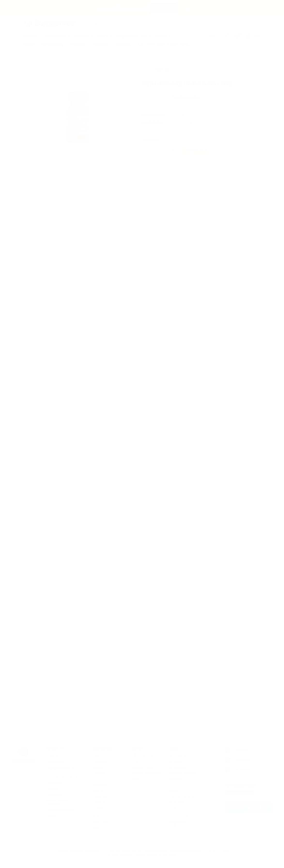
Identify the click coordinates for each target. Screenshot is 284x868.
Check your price (186, 99)
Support (211, 36)
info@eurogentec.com (186, 850)
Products (32, 36)
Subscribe (164, 8)
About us (105, 36)
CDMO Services (57, 36)
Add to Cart (196, 153)
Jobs (146, 36)
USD (257, 36)
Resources (84, 36)
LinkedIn (236, 750)
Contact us (163, 36)
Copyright (62, 850)
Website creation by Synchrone (156, 855)
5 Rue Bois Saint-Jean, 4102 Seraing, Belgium (137, 850)
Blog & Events (127, 36)
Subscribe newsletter (239, 793)
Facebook (237, 760)
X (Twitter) (238, 770)
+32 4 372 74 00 (218, 850)
